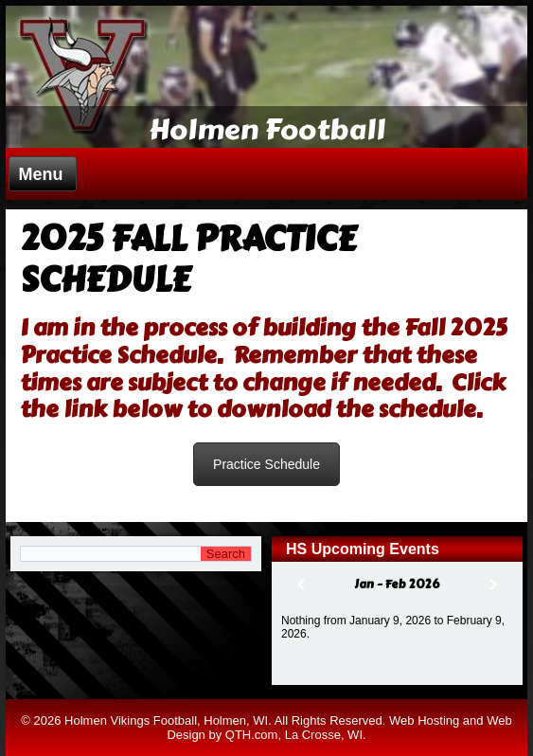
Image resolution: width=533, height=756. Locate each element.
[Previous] (301, 585)
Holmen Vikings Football (131, 720)
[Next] (494, 585)
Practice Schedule (266, 464)
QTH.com (252, 735)
